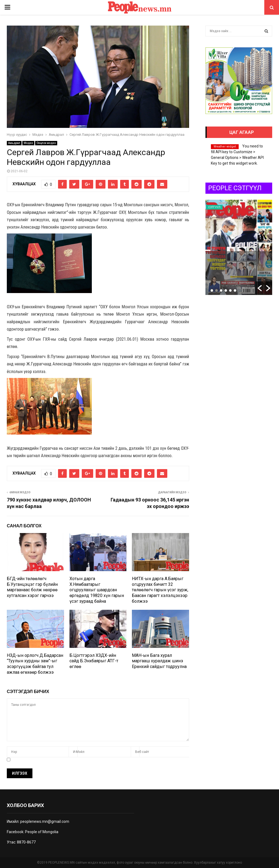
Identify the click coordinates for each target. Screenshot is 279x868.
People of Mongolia (42, 832)
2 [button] (216, 290)
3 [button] (221, 290)
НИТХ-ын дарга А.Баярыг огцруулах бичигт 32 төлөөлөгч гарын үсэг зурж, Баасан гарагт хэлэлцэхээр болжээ (160, 590)
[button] (260, 288)
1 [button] (212, 290)
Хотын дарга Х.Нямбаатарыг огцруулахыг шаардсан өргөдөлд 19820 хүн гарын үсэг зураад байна (97, 590)
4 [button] (226, 290)
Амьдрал (14, 143)
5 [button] (230, 290)
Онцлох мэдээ (46, 143)
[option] (239, 247)
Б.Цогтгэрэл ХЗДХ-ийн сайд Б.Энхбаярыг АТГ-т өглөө (94, 661)
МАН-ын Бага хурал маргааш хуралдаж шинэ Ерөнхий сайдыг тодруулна (159, 661)
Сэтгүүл (214, 207)
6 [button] (235, 290)
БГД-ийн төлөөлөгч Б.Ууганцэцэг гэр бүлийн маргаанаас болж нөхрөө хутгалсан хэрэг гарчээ (32, 587)
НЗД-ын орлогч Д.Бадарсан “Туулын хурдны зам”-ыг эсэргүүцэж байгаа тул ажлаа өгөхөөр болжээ (35, 664)
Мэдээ (28, 143)
